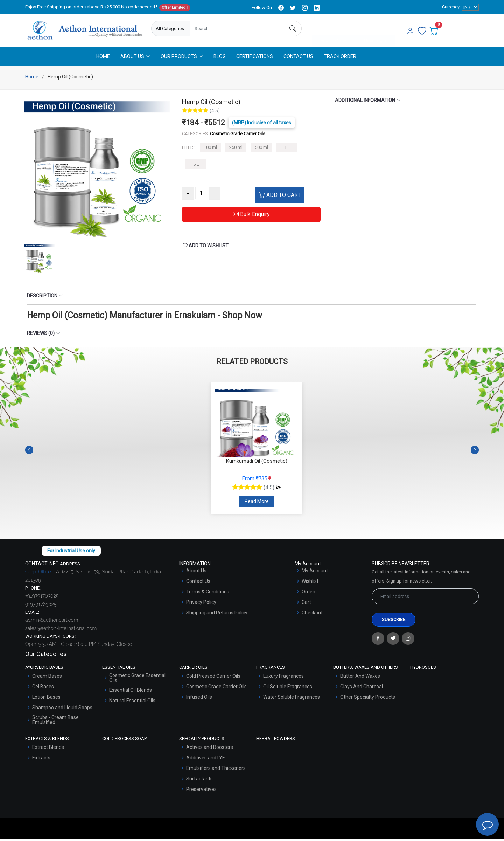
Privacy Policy (201, 604)
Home (103, 58)
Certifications (255, 58)
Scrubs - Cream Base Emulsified (55, 722)
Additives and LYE (206, 760)
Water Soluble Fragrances (292, 699)
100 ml (210, 150)
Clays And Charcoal (362, 689)
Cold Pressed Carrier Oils (213, 678)
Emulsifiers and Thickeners (216, 770)
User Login (375, 29)
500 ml (261, 150)
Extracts (41, 760)
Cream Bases (47, 678)
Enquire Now (333, 29)
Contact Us (298, 58)
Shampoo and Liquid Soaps (62, 710)
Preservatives (201, 791)
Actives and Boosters (210, 749)
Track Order (340, 58)
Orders (309, 594)
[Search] (293, 29)
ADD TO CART (280, 197)
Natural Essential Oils (132, 703)
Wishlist (310, 583)
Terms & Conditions (208, 594)
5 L (196, 166)
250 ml (236, 150)
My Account (315, 573)
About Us (196, 573)
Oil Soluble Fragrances (288, 689)
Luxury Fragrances (283, 678)
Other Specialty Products (368, 699)
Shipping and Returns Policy (217, 615)
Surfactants (199, 781)
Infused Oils (199, 699)
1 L (287, 150)
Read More (257, 503)
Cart (306, 604)
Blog (220, 58)
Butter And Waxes (360, 678)
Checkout (312, 615)
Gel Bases (43, 689)
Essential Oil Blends (131, 692)
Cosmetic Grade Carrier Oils (216, 689)
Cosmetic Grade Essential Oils (137, 680)
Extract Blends (48, 749)
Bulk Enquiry (251, 217)
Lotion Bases (46, 699)
